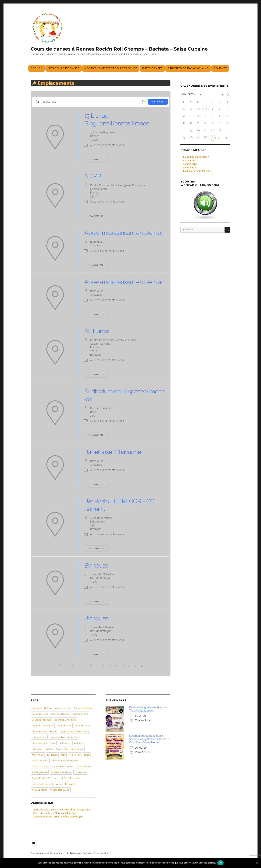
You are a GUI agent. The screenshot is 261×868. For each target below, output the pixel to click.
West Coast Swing (60, 790)
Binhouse (96, 565)
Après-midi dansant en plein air (124, 233)
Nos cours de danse (64, 68)
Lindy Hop (62, 749)
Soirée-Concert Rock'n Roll (65, 761)
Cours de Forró (80, 714)
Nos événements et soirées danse (111, 68)
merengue (38, 755)
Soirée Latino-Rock (61, 772)
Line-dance (77, 749)
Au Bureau (98, 331)
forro (53, 743)
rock (63, 755)
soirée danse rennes (63, 766)
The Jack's (70, 784)
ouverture (52, 755)
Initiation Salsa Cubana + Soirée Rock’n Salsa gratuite (62, 810)
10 (116, 665)
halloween (65, 743)
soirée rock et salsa (70, 778)
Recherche (158, 102)
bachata (36, 708)
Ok (220, 863)
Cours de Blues (40, 714)
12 (129, 665)
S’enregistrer (190, 164)
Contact (220, 68)
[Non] (257, 863)
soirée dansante (40, 766)
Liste (144, 102)
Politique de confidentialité (197, 171)
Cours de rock (64, 726)
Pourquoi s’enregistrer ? (196, 157)
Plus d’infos (96, 159)
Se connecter (190, 168)
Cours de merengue (43, 726)
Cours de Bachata (83, 708)
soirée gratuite (40, 772)
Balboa (48, 708)
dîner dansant (39, 743)
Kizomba (37, 749)
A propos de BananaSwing (188, 68)
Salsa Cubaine (40, 761)
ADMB (93, 176)
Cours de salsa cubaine (44, 731)
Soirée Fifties (84, 766)
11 (123, 665)
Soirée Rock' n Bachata (44, 778)
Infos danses (152, 68)
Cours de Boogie (60, 714)
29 (213, 138)
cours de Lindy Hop (65, 720)
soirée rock (80, 772)
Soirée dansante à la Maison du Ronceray (55, 813)
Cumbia (73, 737)
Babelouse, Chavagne (113, 452)
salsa (87, 755)
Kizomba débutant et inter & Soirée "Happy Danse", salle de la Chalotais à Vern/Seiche (149, 739)
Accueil (37, 68)
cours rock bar (57, 737)
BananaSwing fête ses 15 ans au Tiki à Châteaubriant (149, 709)
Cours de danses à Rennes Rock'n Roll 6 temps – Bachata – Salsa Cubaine (119, 49)
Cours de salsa (82, 726)
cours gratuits (39, 737)
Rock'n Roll (75, 755)
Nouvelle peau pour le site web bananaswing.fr (58, 817)
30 (205, 109)
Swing (58, 784)
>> (142, 666)
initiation (79, 743)
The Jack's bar (39, 790)
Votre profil (189, 161)
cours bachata (63, 708)
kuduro (49, 749)
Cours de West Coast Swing (74, 731)
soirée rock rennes (42, 784)
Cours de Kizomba (42, 720)
